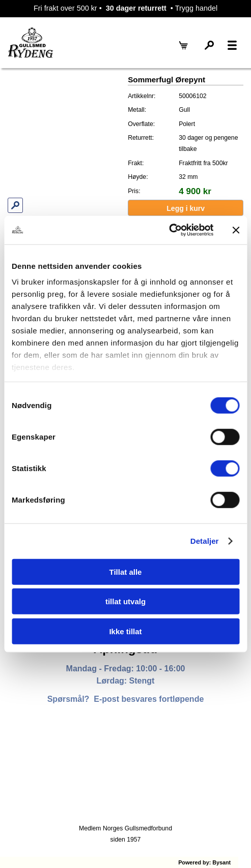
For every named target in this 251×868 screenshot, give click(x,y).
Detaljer (205, 541)
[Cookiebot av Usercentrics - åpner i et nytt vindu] (169, 230)
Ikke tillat (125, 631)
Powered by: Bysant (204, 862)
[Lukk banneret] (236, 230)
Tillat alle (126, 571)
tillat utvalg (125, 601)
